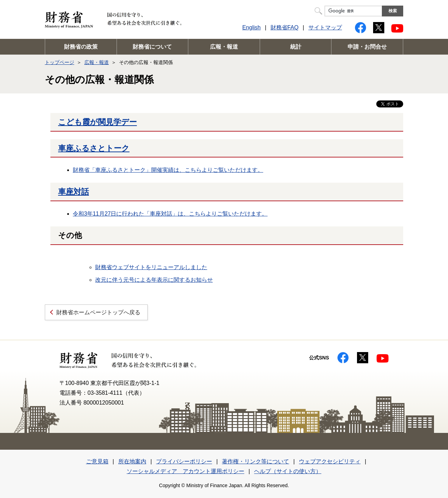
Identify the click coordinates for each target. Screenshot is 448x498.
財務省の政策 (81, 47)
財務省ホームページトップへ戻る (98, 312)
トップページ (59, 62)
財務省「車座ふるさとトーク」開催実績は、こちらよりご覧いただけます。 (168, 170)
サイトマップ (325, 27)
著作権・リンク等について (255, 461)
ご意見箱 (97, 461)
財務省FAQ (285, 27)
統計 (296, 47)
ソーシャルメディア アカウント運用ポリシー (185, 471)
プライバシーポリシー (184, 461)
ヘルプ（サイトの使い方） (288, 471)
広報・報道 (224, 47)
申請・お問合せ (367, 47)
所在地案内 (132, 461)
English (251, 27)
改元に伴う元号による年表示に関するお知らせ (154, 280)
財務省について (152, 47)
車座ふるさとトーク (94, 148)
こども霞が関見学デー (97, 122)
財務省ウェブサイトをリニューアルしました (151, 267)
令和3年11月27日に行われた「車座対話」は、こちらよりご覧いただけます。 (170, 214)
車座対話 (73, 192)
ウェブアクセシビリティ (330, 461)
